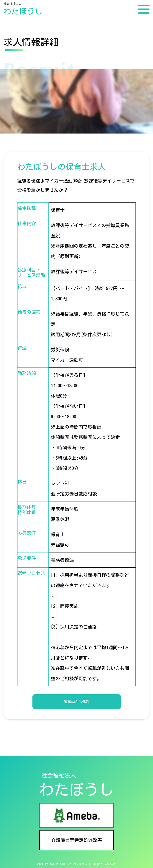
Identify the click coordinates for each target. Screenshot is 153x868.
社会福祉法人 (23, 9)
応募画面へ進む (77, 702)
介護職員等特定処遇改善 (77, 840)
